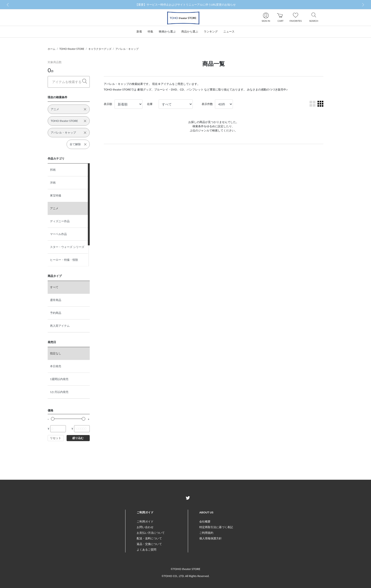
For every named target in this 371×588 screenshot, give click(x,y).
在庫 (150, 104)
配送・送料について (149, 538)
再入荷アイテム (60, 326)
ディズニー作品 (60, 221)
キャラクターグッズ (100, 49)
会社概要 (205, 521)
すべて (54, 287)
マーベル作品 (58, 234)
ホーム (52, 49)
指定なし (56, 353)
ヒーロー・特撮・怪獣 (64, 260)
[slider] (53, 419)
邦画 (53, 170)
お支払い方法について (151, 533)
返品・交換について (149, 544)
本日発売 (56, 366)
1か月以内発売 (59, 392)
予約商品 (56, 313)
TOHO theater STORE (72, 49)
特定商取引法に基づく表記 (216, 527)
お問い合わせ (145, 527)
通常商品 (56, 300)
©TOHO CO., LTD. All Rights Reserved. (185, 576)
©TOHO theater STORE (185, 569)
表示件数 (207, 104)
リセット (56, 438)
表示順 (108, 104)
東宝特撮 (56, 195)
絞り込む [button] (78, 438)
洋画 (53, 183)
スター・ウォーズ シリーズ (67, 247)
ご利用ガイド (145, 521)
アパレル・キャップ (127, 49)
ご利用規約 (206, 533)
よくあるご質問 (146, 550)
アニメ (54, 208)
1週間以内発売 (59, 379)
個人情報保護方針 (210, 538)
